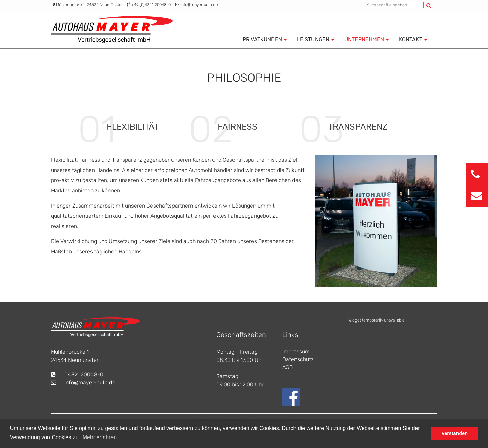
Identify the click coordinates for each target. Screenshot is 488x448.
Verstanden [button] (454, 433)
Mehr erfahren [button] (100, 437)
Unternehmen (367, 40)
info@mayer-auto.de (199, 5)
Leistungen (316, 40)
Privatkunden (265, 40)
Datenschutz (298, 359)
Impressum (296, 352)
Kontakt (413, 40)
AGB (288, 367)
